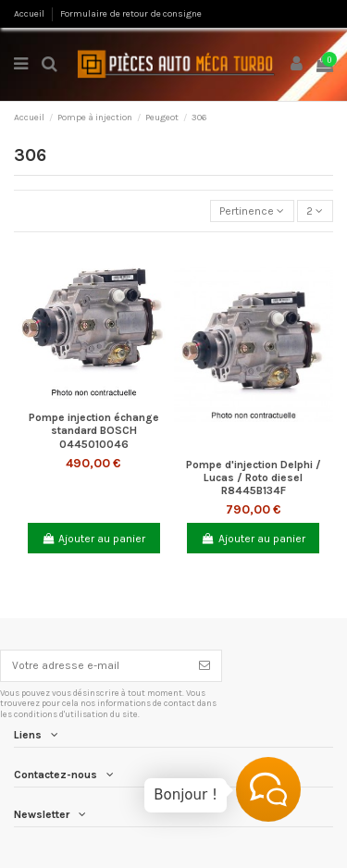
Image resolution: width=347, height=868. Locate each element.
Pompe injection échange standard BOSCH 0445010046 (94, 431)
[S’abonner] (204, 665)
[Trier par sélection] (252, 211)
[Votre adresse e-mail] (94, 665)
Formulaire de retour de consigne (131, 14)
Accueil (30, 14)
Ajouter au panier (93, 539)
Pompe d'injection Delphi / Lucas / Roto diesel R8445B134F (254, 478)
